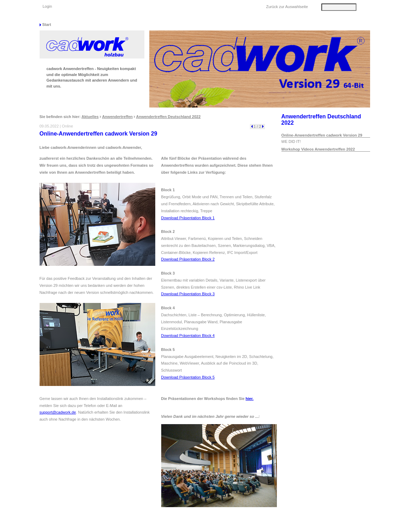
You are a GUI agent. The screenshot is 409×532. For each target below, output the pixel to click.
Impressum (315, 525)
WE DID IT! (291, 141)
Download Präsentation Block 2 (188, 259)
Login (47, 6)
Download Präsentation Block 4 (188, 336)
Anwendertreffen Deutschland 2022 (168, 117)
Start (47, 25)
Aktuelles (90, 117)
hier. (250, 399)
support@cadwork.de (58, 412)
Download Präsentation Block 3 (188, 294)
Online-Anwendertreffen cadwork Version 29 (322, 135)
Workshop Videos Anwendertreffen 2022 (318, 149)
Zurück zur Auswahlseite (287, 7)
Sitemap (253, 525)
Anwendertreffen (117, 117)
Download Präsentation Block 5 (188, 377)
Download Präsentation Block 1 (188, 218)
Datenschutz (283, 525)
